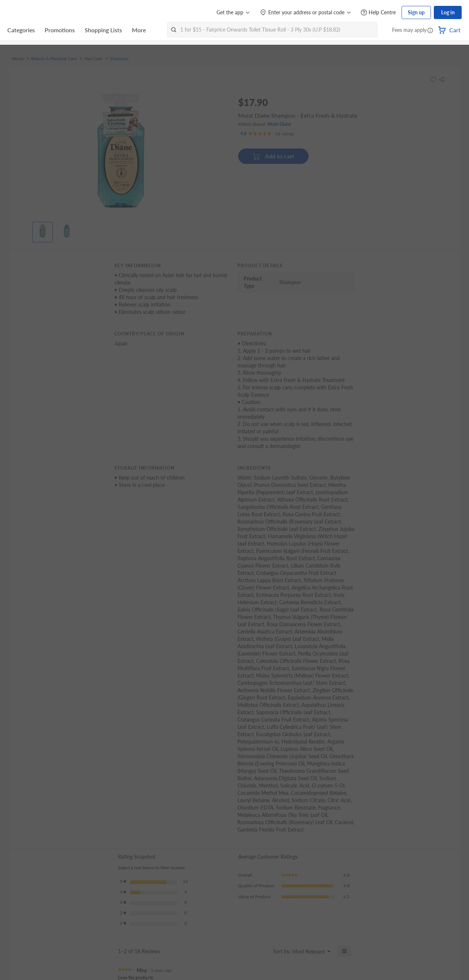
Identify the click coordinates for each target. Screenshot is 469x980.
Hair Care (93, 59)
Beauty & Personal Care (54, 59)
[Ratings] (267, 134)
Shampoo (119, 59)
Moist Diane (279, 124)
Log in (448, 12)
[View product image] (43, 230)
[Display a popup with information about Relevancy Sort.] (263, 951)
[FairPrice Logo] (28, 12)
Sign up (416, 12)
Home (18, 59)
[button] (430, 31)
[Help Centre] (378, 13)
